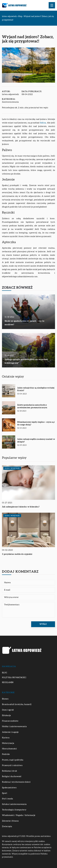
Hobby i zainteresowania (14, 726)
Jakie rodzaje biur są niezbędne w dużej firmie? (36, 389)
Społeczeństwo (9, 788)
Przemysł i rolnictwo (12, 765)
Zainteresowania (10, 102)
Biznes (5, 699)
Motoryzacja (8, 743)
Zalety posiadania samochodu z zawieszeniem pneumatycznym (32, 406)
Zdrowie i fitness (10, 821)
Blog (5, 673)
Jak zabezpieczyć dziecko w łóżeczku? (21, 507)
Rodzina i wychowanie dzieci (16, 782)
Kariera (6, 738)
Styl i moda (7, 799)
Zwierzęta (7, 826)
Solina (43, 123)
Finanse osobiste (10, 721)
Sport (5, 793)
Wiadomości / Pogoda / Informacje (19, 815)
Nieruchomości (9, 749)
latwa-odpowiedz (10, 94)
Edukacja (6, 715)
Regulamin (8, 683)
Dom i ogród (8, 710)
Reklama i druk (9, 771)
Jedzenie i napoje (10, 732)
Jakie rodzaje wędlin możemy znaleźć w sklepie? (36, 441)
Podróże (6, 754)
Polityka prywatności (14, 678)
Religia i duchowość (12, 776)
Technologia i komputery (14, 810)
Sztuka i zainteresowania (14, 804)
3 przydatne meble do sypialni (17, 554)
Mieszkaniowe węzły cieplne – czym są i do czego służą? (36, 423)
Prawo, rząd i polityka (13, 760)
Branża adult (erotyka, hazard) (17, 704)
